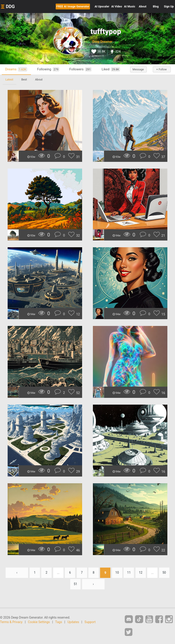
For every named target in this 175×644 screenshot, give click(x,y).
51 (75, 584)
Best (24, 79)
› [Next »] (93, 584)
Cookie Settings (39, 622)
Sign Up (169, 6)
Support (90, 622)
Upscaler (102, 6)
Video (117, 6)
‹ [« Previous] (17, 573)
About (143, 6)
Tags (59, 622)
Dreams (16, 69)
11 (129, 573)
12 (141, 573)
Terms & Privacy (11, 622)
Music (130, 6)
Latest (9, 79)
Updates (73, 622)
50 (164, 573)
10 (117, 573)
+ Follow (162, 69)
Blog (156, 6)
